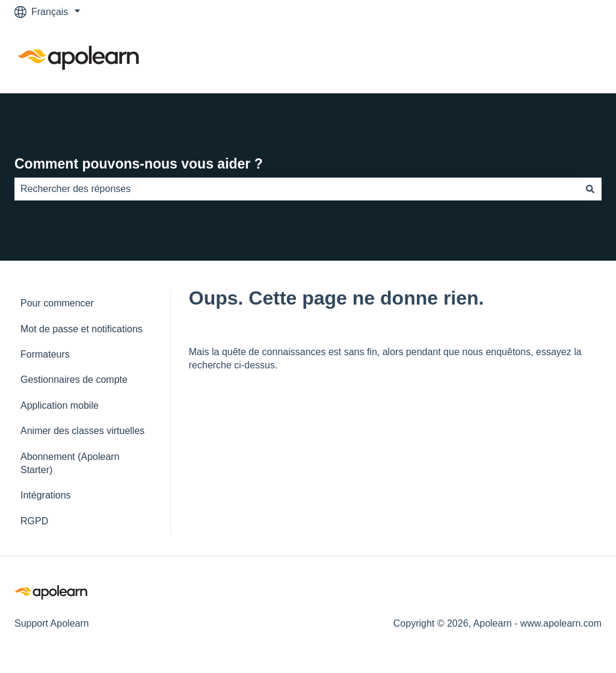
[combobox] (297, 189)
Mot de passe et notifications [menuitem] (82, 329)
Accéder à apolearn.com (537, 58)
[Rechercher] (590, 189)
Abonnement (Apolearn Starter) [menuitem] (70, 463)
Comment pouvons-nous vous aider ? (139, 164)
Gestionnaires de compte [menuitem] (74, 380)
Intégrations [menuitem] (46, 495)
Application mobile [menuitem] (60, 405)
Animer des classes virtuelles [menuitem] (82, 431)
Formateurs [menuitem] (45, 354)
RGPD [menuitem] (34, 521)
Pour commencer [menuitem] (57, 303)
